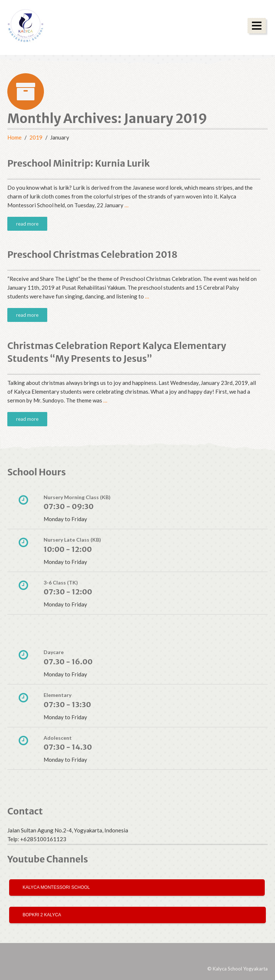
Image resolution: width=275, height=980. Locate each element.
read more (27, 224)
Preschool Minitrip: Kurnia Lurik (79, 163)
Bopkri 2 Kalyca (41, 915)
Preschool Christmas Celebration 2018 (92, 255)
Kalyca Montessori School (55, 887)
